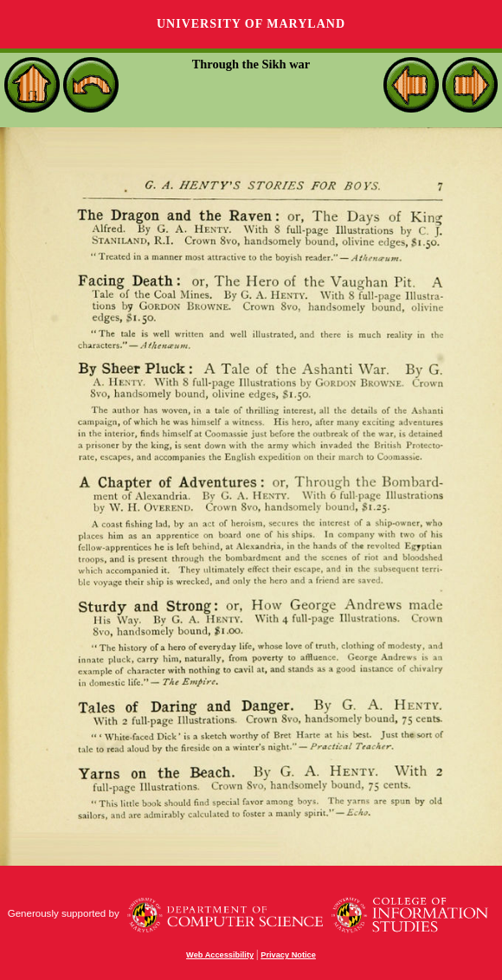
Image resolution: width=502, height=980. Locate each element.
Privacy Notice (288, 955)
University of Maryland (251, 24)
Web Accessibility (220, 955)
